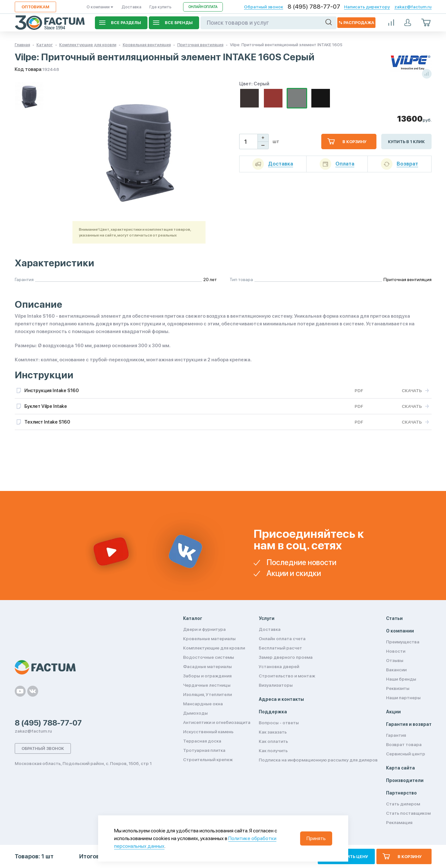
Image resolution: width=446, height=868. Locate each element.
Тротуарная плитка (204, 750)
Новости (396, 651)
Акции (393, 712)
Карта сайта (400, 768)
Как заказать (273, 732)
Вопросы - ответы (279, 723)
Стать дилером (403, 804)
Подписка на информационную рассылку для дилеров (318, 760)
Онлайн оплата (203, 7)
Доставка (131, 7)
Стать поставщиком (408, 813)
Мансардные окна (203, 704)
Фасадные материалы (207, 666)
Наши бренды (401, 679)
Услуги (267, 618)
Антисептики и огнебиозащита (217, 722)
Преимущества (403, 642)
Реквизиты (398, 688)
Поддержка (273, 712)
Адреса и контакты (281, 699)
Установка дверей (279, 666)
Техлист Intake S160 (47, 422)
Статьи (394, 618)
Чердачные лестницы (207, 685)
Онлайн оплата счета (282, 639)
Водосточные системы (209, 657)
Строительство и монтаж (287, 676)
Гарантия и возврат (409, 724)
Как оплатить (273, 741)
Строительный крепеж (208, 760)
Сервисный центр (406, 754)
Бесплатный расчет (280, 648)
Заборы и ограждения (207, 676)
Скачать (412, 391)
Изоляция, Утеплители (207, 694)
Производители (405, 780)
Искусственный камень (208, 732)
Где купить (160, 7)
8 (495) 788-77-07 (314, 7)
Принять (316, 838)
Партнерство (401, 793)
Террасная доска (202, 741)
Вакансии (396, 670)
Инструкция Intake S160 (52, 391)
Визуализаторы (276, 685)
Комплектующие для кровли (214, 648)
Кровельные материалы (209, 639)
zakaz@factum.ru (413, 7)
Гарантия (396, 735)
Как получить (273, 751)
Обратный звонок (264, 7)
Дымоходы (195, 713)
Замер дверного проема (286, 657)
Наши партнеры (403, 698)
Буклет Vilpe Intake (46, 406)
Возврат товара (404, 744)
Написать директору (367, 7)
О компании (100, 7)
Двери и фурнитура (204, 629)
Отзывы (395, 660)
